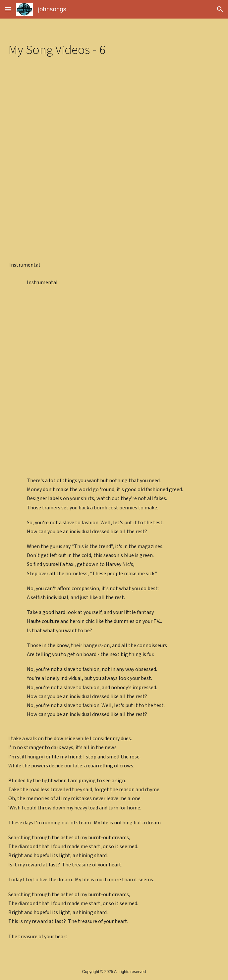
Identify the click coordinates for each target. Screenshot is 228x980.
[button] (8, 9)
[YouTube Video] (114, 125)
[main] (114, 50)
